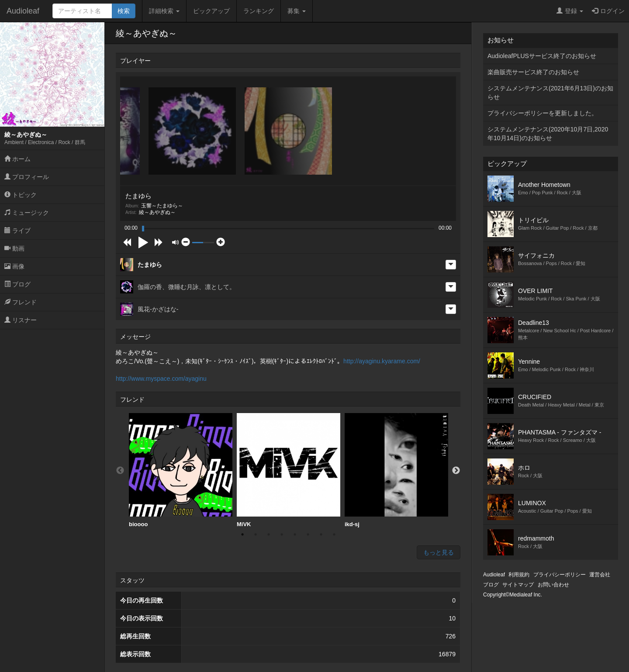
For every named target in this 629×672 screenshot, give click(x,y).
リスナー (21, 320)
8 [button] (334, 534)
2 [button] (256, 534)
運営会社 (600, 575)
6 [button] (308, 534)
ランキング (259, 11)
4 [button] (282, 534)
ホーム (17, 159)
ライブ (17, 231)
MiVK (289, 470)
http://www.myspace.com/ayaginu (161, 379)
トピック (21, 195)
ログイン (608, 11)
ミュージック (27, 213)
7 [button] (321, 534)
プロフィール (27, 177)
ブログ (17, 284)
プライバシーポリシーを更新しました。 (543, 113)
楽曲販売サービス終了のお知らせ (533, 72)
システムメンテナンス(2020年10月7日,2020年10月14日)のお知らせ (548, 134)
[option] (181, 470)
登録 (570, 11)
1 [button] (242, 534)
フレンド (21, 302)
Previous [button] (120, 471)
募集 (297, 11)
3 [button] (269, 534)
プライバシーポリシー (560, 575)
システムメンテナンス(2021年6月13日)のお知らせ (550, 93)
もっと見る (439, 552)
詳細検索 (164, 11)
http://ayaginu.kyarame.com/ (382, 361)
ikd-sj (396, 470)
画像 (14, 266)
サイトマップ (518, 585)
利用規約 (519, 575)
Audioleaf (23, 11)
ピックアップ (211, 11)
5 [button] (295, 534)
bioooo (181, 470)
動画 (14, 248)
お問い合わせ (553, 585)
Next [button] (456, 471)
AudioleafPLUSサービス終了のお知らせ (542, 56)
